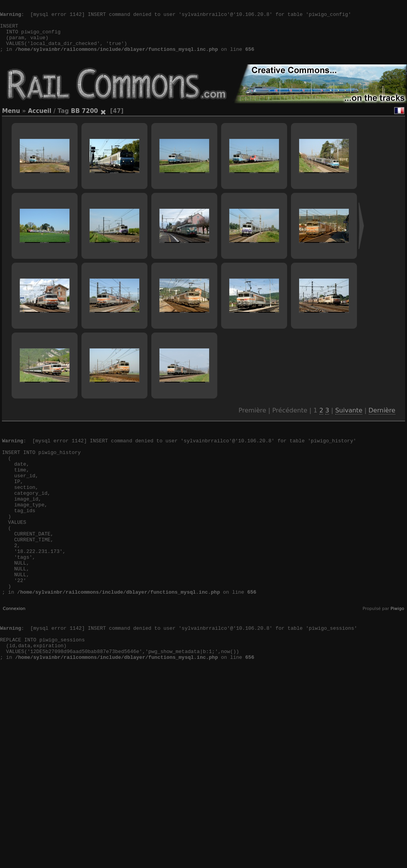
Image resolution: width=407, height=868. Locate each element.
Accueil (40, 123)
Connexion (14, 655)
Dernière (382, 422)
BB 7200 (85, 123)
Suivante (349, 422)
